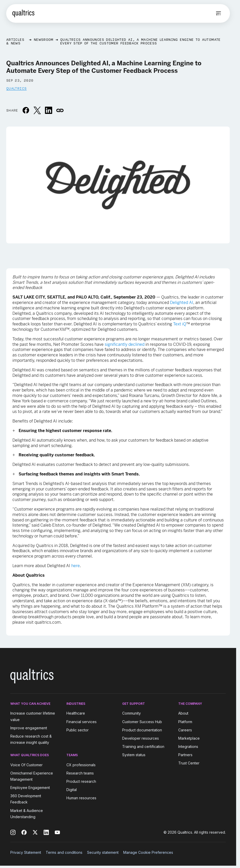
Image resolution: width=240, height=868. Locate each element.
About (183, 713)
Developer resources (141, 738)
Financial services (82, 722)
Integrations (188, 746)
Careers (185, 730)
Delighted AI (182, 303)
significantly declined (125, 344)
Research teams (80, 773)
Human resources (81, 798)
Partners (185, 755)
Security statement (103, 852)
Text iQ (180, 324)
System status (134, 755)
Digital (72, 790)
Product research (81, 781)
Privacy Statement (26, 852)
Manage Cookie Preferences (148, 852)
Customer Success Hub (142, 722)
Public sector (78, 730)
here (76, 566)
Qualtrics (16, 88)
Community (131, 713)
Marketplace (189, 738)
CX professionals (81, 765)
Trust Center (189, 763)
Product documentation (142, 730)
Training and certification (143, 746)
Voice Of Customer (26, 765)
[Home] (23, 13)
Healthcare (76, 713)
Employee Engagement (30, 788)
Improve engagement (29, 728)
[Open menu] (219, 13)
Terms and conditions (64, 852)
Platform (185, 722)
